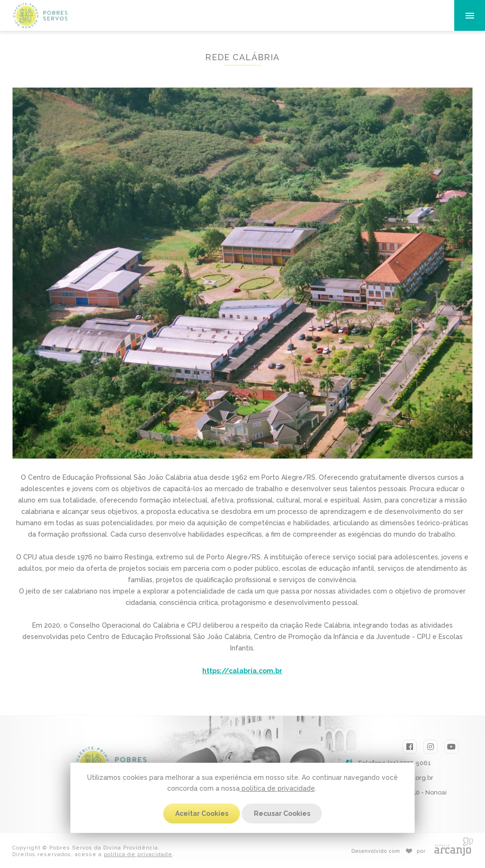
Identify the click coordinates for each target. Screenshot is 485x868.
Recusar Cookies (282, 813)
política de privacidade (277, 788)
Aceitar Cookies (202, 813)
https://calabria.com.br (242, 671)
